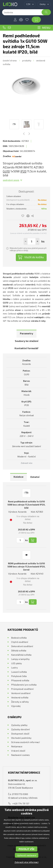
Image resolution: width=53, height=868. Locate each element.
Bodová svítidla (19, 638)
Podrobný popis (11, 180)
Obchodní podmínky (21, 738)
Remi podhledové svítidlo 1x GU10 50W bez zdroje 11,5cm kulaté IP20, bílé (26, 505)
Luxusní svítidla (19, 672)
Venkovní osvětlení (21, 693)
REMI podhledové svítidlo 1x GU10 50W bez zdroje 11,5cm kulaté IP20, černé (26, 566)
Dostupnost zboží (20, 734)
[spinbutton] (32, 241)
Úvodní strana (10, 60)
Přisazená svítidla (20, 680)
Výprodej (16, 706)
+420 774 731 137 (4, 28)
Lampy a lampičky (20, 659)
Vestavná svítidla (20, 697)
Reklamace (17, 746)
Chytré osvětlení (20, 642)
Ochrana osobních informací (25, 742)
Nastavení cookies (20, 755)
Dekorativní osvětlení (22, 646)
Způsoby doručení (20, 729)
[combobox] (30, 4)
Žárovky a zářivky (20, 702)
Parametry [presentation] (26, 333)
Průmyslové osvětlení (22, 689)
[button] (37, 241)
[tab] (26, 334)
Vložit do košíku (34, 257)
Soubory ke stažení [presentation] (27, 341)
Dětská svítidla (19, 650)
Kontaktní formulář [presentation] (26, 348)
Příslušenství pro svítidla (24, 685)
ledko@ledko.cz (9, 28)
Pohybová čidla (19, 676)
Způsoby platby (19, 725)
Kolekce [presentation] (19, 477)
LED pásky (16, 663)
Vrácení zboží (18, 751)
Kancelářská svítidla (21, 655)
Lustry (14, 668)
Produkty (27, 60)
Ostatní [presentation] (35, 477)
